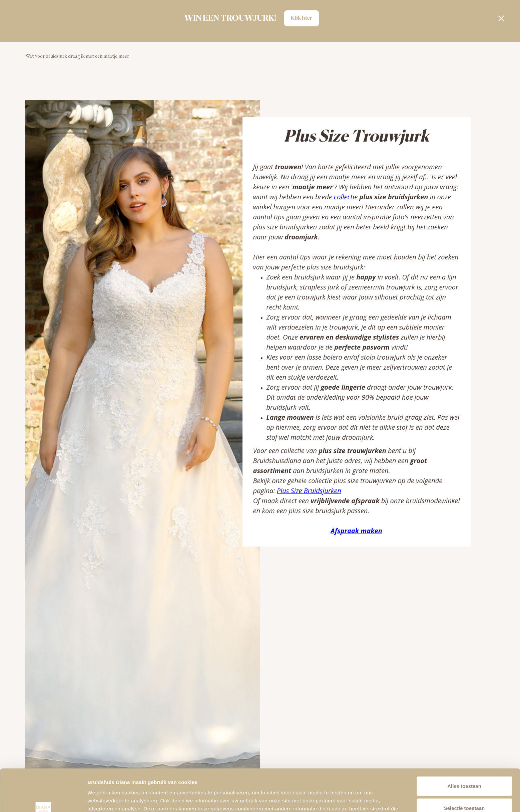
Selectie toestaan (464, 768)
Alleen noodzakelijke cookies (464, 790)
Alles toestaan (464, 746)
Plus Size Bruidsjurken (309, 491)
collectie (347, 197)
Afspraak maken (356, 531)
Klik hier (302, 18)
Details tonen (360, 799)
